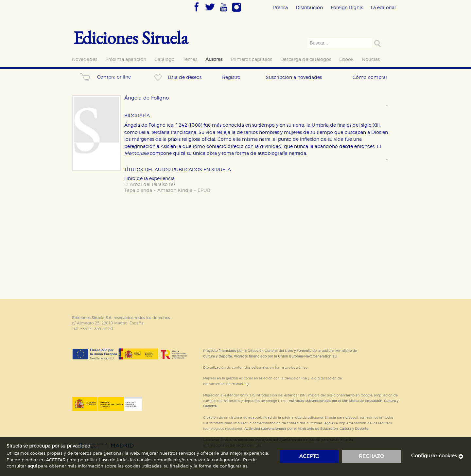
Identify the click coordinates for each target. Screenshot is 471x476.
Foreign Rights (347, 8)
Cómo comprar (370, 77)
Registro (231, 77)
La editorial (383, 8)
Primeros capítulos (251, 59)
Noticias (371, 59)
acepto (309, 457)
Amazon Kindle (175, 190)
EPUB (204, 190)
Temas (190, 59)
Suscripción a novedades (294, 77)
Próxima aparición (126, 59)
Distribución (309, 8)
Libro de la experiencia (149, 179)
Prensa (280, 8)
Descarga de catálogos (306, 59)
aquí (32, 466)
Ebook (346, 59)
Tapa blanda (138, 190)
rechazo (371, 457)
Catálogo (165, 59)
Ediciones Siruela (131, 37)
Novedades (85, 59)
